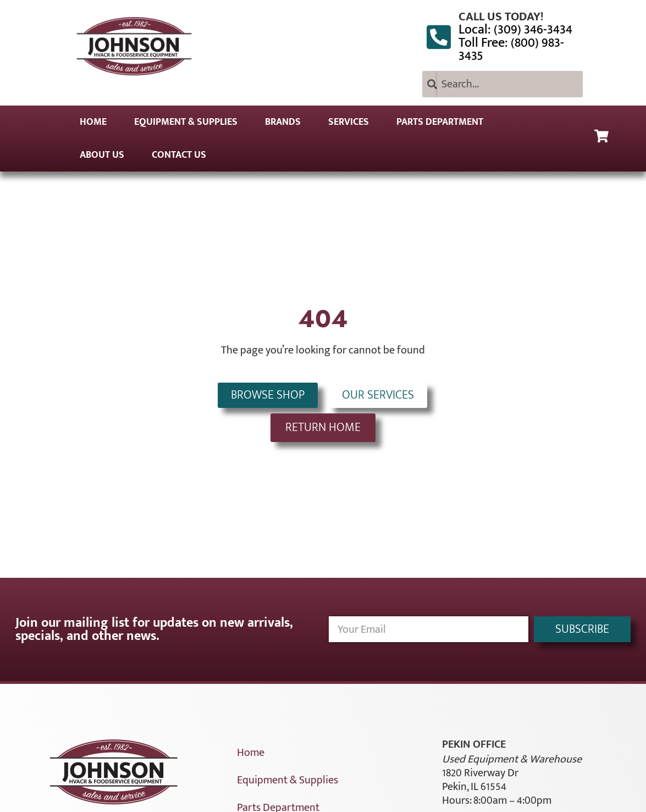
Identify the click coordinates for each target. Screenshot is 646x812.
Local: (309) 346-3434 (515, 30)
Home (93, 122)
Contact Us (179, 155)
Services (349, 122)
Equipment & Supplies (186, 122)
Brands (283, 122)
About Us (102, 155)
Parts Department (440, 122)
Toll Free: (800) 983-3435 (511, 49)
